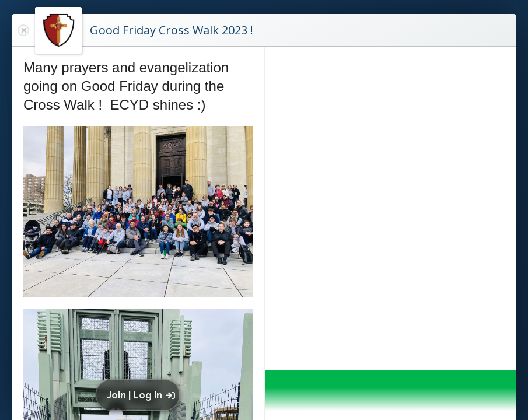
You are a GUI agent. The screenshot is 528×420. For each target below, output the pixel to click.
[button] (140, 395)
